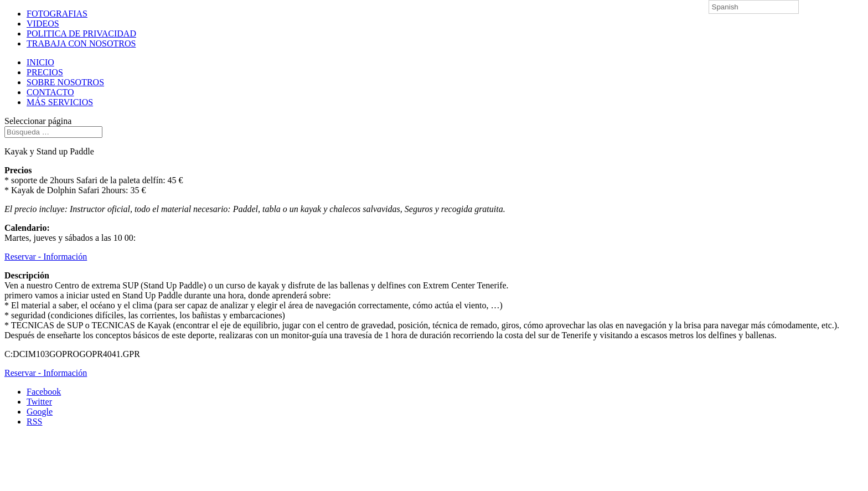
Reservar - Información (46, 257)
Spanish (725, 7)
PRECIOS (45, 72)
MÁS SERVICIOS (60, 102)
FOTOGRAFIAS (57, 14)
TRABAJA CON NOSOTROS (81, 43)
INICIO (40, 62)
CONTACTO (50, 92)
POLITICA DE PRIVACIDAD (81, 33)
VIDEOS (43, 24)
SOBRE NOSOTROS (65, 82)
